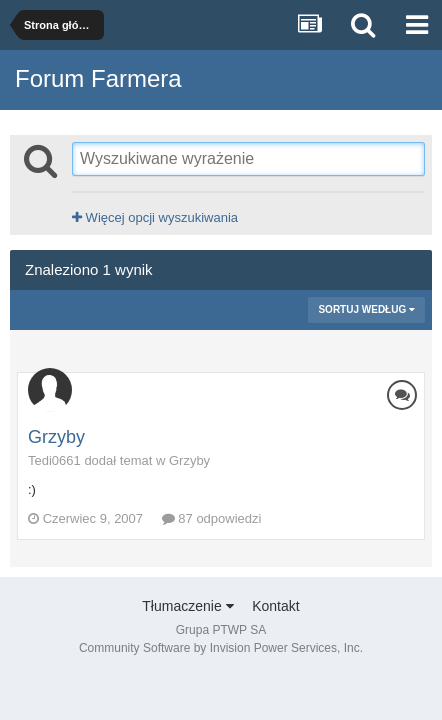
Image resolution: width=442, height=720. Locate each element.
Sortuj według (366, 309)
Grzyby (56, 437)
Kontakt (275, 606)
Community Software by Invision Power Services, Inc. (221, 648)
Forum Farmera (98, 78)
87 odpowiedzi (212, 518)
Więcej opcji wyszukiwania (155, 217)
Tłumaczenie (187, 606)
